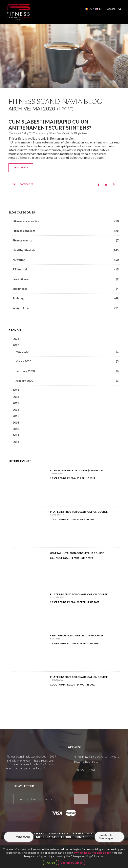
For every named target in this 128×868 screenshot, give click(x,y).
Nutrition (66, 260)
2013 (16, 429)
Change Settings (71, 862)
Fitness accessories (66, 221)
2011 (16, 442)
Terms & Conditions (86, 833)
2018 (16, 397)
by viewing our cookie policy (92, 853)
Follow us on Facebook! (101, 799)
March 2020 (68, 361)
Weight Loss (80, 133)
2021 (16, 339)
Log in (111, 9)
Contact (82, 837)
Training (66, 298)
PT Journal (66, 269)
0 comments (25, 184)
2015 (16, 416)
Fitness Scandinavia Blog (55, 101)
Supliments (66, 289)
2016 (16, 410)
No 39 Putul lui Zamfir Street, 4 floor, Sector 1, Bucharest (97, 759)
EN (101, 9)
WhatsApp (23, 837)
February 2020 (68, 371)
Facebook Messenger (106, 837)
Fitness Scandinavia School (18, 12)
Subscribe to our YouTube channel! (111, 799)
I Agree (50, 862)
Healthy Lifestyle (66, 250)
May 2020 (68, 352)
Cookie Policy (59, 833)
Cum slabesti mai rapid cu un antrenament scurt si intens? (50, 125)
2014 (16, 422)
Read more (21, 168)
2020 (16, 345)
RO (90, 9)
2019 (16, 390)
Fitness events (66, 240)
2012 (16, 435)
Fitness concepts (66, 231)
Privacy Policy (34, 833)
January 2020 (68, 381)
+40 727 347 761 (85, 770)
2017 (16, 403)
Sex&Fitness (66, 279)
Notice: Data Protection (54, 837)
